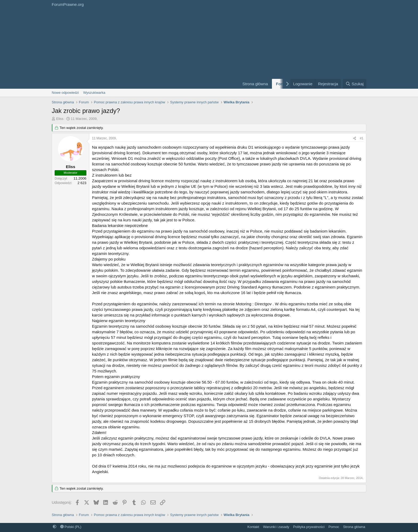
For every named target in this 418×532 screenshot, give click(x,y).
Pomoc (334, 527)
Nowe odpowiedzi (65, 93)
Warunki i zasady (276, 527)
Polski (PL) (71, 527)
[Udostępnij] (355, 138)
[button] (55, 527)
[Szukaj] (355, 84)
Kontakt (253, 527)
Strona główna (255, 84)
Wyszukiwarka (94, 93)
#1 (362, 138)
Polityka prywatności (309, 527)
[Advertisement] (142, 49)
